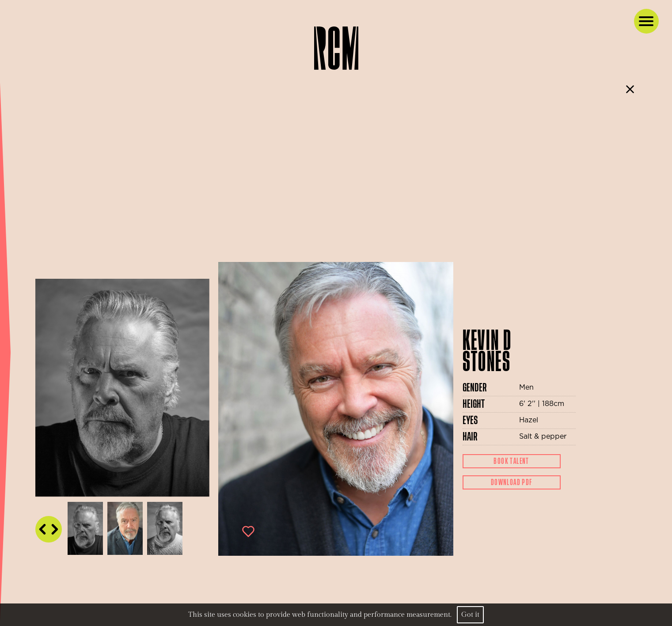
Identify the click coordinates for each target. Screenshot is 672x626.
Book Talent (511, 461)
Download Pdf (512, 482)
